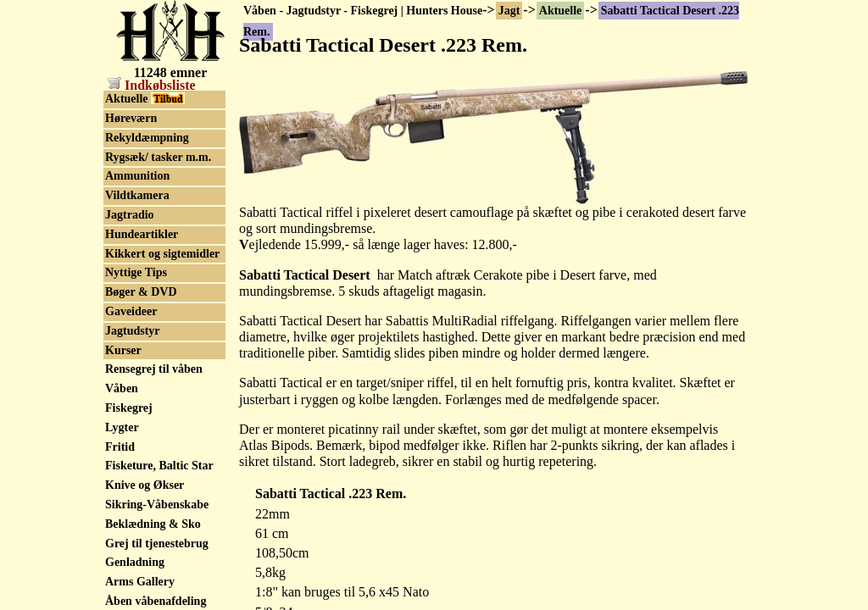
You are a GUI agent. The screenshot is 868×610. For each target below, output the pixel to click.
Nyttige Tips (136, 272)
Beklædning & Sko (153, 524)
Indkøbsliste (152, 85)
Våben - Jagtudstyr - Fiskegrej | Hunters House (363, 11)
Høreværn (131, 118)
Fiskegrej (129, 408)
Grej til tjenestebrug (157, 543)
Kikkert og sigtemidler (162, 254)
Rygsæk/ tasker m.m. (158, 157)
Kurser (123, 350)
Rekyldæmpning (147, 138)
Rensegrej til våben (154, 369)
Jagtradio (130, 215)
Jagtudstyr (133, 331)
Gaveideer (131, 311)
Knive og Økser (145, 485)
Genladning (135, 562)
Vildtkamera (137, 195)
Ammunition (137, 176)
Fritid (120, 447)
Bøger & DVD (141, 292)
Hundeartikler (142, 234)
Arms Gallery (140, 582)
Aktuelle (561, 11)
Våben (122, 388)
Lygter (122, 427)
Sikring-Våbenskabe (157, 505)
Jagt (509, 11)
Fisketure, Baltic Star (159, 466)
